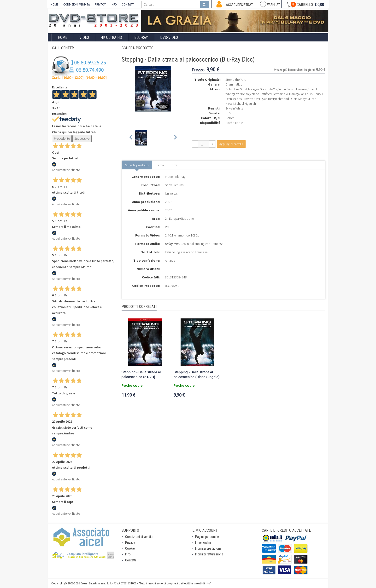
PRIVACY (100, 4)
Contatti (131, 560)
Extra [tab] (174, 165)
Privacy (130, 542)
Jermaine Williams (285, 94)
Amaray (170, 260)
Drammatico (234, 84)
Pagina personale (207, 537)
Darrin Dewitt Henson (292, 89)
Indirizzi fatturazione (209, 554)
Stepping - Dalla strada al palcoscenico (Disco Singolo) (197, 375)
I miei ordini (203, 542)
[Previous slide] (131, 138)
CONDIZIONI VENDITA (76, 4)
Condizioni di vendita (139, 537)
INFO (114, 4)
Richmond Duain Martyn (291, 99)
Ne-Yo (273, 89)
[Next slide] (175, 138)
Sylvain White (234, 108)
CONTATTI (128, 4)
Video (84, 37)
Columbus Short (236, 89)
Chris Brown (243, 99)
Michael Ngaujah (245, 104)
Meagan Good (258, 89)
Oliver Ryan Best (263, 99)
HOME (54, 4)
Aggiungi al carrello (231, 144)
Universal (171, 193)
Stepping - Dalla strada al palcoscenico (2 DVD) (141, 375)
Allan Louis (305, 94)
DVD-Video (169, 37)
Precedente (62, 138)
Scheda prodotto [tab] (137, 165)
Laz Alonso (241, 94)
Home (62, 37)
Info (128, 554)
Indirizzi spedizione (208, 548)
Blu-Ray (141, 37)
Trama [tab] (160, 165)
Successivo (82, 138)
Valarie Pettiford (261, 94)
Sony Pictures (174, 185)
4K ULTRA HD (112, 37)
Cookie (130, 548)
